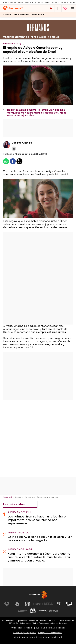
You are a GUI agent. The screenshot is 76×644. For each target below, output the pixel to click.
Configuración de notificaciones (31, 637)
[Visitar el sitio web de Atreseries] (59, 604)
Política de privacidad (34, 628)
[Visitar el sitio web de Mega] (48, 604)
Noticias (38, 14)
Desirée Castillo (22, 143)
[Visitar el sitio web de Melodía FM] (33, 611)
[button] (72, 8)
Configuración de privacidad (50, 633)
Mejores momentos (16, 37)
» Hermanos (29, 497)
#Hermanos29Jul (20, 512)
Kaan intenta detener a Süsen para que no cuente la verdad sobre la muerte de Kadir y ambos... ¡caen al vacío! (39, 557)
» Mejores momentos (47, 497)
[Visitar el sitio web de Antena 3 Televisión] (7, 604)
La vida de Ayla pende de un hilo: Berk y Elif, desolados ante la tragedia (40, 539)
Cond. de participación (25, 633)
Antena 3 (8, 497)
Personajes (38, 37)
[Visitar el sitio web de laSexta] (17, 604)
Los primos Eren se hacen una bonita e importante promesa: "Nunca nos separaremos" (37, 520)
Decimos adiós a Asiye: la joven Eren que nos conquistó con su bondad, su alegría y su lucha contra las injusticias (37, 113)
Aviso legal (16, 628)
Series (7, 14)
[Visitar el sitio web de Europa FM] (22, 611)
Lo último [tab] (47, 504)
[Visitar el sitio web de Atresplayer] (43, 611)
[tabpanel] (38, 537)
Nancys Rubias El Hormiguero (45, 2)
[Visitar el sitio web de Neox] (28, 604)
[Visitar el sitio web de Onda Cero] (69, 604)
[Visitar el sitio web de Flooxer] (54, 611)
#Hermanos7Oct (19, 533)
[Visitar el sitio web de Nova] (38, 604)
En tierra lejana (9, 2)
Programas (22, 14)
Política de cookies (56, 628)
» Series (17, 497)
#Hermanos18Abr (20, 549)
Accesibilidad (55, 637)
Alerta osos (23, 2)
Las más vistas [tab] (14, 504)
